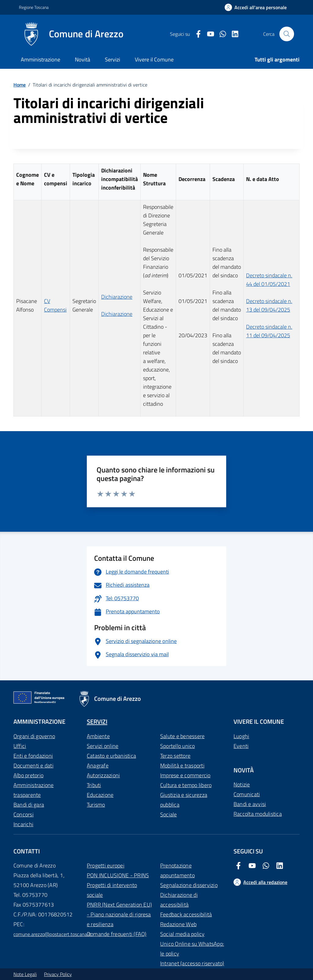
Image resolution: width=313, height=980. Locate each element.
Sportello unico (178, 746)
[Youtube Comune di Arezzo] (208, 34)
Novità (83, 59)
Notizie (242, 784)
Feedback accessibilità (186, 914)
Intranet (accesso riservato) (192, 963)
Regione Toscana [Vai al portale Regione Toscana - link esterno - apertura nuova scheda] (34, 7)
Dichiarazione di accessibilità (179, 900)
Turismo (96, 805)
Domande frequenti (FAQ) (117, 934)
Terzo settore (175, 756)
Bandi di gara (29, 805)
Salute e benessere (182, 736)
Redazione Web (178, 924)
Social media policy (182, 934)
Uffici (20, 746)
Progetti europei (106, 865)
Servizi (112, 59)
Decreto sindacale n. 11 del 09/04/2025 (269, 331)
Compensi (55, 310)
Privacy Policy (58, 974)
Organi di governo (34, 736)
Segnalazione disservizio (189, 885)
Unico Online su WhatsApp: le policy (192, 949)
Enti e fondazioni (33, 756)
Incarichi (23, 824)
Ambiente (98, 736)
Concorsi (24, 814)
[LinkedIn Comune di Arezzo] (233, 34)
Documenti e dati (33, 766)
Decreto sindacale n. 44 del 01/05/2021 (269, 280)
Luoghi (241, 736)
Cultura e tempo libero (186, 785)
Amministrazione (41, 59)
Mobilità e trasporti (182, 766)
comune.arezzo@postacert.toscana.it (52, 934)
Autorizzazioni (103, 775)
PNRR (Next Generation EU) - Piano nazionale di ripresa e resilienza (119, 914)
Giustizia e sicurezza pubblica (184, 800)
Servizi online (103, 746)
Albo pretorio (28, 775)
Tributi (94, 785)
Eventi (241, 746)
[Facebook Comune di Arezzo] (196, 34)
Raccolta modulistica (258, 814)
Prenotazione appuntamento (177, 870)
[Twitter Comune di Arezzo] (220, 34)
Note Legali (25, 974)
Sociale (169, 814)
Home (20, 85)
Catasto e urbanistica (111, 756)
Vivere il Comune (154, 59)
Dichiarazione (117, 297)
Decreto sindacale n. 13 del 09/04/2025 (269, 305)
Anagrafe (98, 766)
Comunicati (247, 794)
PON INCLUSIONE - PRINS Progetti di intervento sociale (118, 885)
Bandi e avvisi (250, 804)
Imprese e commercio (185, 775)
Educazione (100, 795)
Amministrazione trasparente (34, 790)
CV (47, 301)
